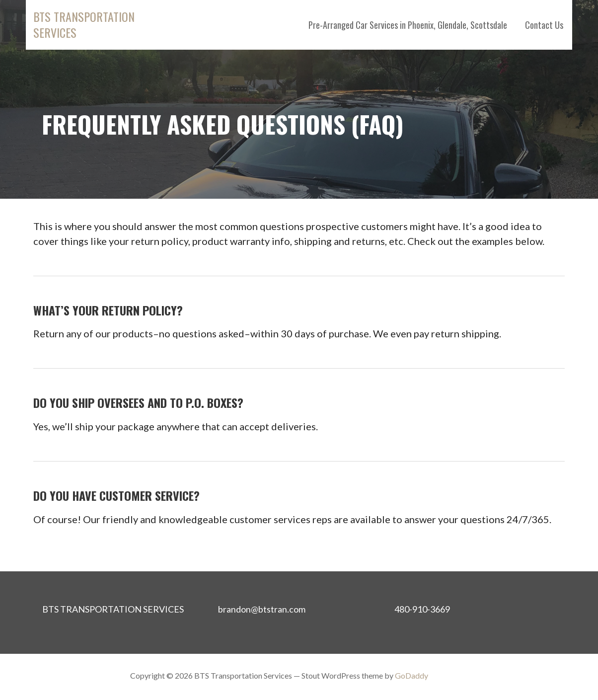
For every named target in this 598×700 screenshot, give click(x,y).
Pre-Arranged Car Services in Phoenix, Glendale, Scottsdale (408, 25)
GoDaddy (411, 675)
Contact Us (544, 25)
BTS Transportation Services (84, 24)
